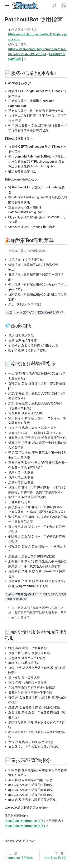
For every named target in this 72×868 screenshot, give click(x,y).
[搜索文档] (64, 6)
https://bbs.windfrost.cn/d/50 (25, 821)
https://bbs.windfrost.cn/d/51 (25, 826)
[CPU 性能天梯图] (54, 855)
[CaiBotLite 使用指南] (21, 855)
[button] (7, 6)
